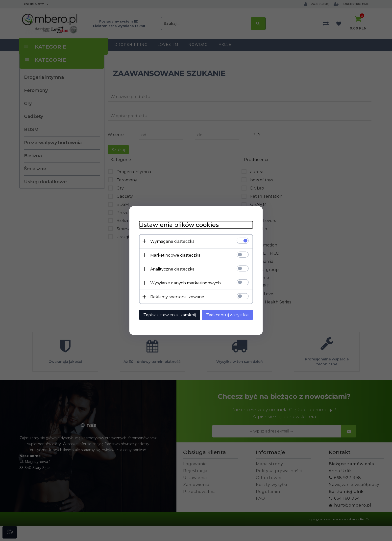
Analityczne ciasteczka (172, 269)
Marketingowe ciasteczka (175, 255)
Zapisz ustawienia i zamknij (170, 315)
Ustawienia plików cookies (179, 225)
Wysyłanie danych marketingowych (185, 283)
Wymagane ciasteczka (172, 241)
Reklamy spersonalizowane (177, 297)
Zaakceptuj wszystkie (227, 315)
